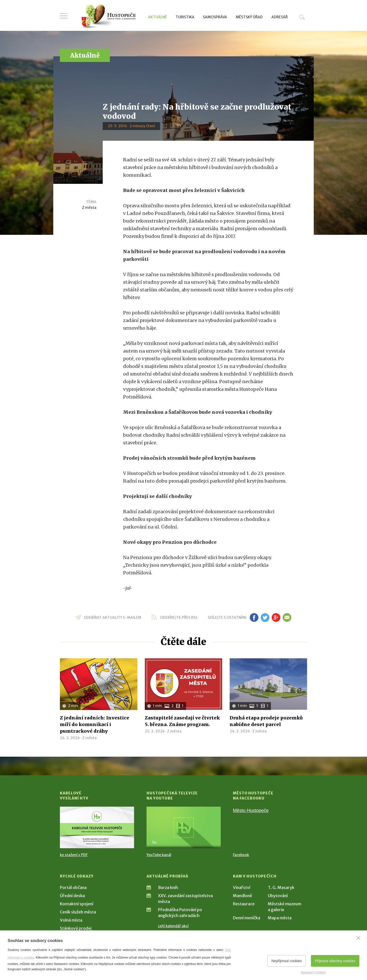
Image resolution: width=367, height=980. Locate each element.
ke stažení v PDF (74, 855)
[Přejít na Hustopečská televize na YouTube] (184, 827)
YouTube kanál (159, 855)
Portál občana (73, 887)
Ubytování (278, 896)
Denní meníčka (247, 918)
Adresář (280, 17)
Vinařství (242, 887)
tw (265, 617)
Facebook (241, 855)
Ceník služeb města (78, 912)
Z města (89, 208)
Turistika (185, 17)
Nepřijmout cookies (287, 961)
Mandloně (243, 896)
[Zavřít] (358, 938)
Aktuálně (158, 17)
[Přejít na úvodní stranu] (108, 17)
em (287, 617)
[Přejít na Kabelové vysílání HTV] (97, 827)
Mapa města (280, 918)
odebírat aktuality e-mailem (113, 617)
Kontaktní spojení (77, 904)
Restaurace (244, 904)
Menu (64, 16)
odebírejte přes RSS (179, 617)
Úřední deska (72, 896)
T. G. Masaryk (281, 887)
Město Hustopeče (251, 810)
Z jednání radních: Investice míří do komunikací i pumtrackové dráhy (95, 724)
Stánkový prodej (76, 928)
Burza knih (168, 887)
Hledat (302, 17)
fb (254, 617)
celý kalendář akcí (173, 926)
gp (276, 617)
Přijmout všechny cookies (335, 961)
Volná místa (71, 920)
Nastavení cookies (313, 972)
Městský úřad (249, 17)
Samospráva (215, 17)
